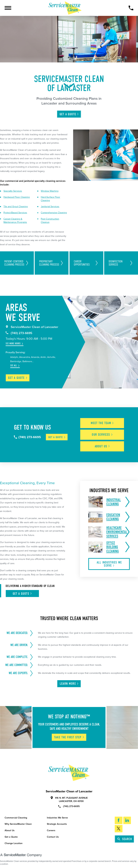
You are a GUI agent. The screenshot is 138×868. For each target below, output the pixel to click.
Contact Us (53, 834)
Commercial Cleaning (16, 814)
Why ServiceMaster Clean (18, 821)
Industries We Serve (57, 814)
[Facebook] (119, 817)
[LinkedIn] (127, 817)
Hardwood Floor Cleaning (17, 197)
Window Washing (50, 191)
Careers (51, 827)
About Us (10, 827)
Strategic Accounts (57, 821)
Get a (18, 378)
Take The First (69, 734)
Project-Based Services (15, 213)
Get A (69, 114)
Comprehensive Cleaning (54, 213)
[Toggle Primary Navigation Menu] (8, 8)
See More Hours (13, 344)
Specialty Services (13, 191)
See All (14, 366)
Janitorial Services (50, 207)
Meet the (104, 422)
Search (125, 836)
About (104, 443)
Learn (69, 680)
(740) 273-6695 (19, 333)
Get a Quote (11, 834)
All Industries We (109, 561)
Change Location (14, 840)
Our (104, 433)
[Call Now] (131, 8)
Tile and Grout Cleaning (16, 207)
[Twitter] (119, 825)
